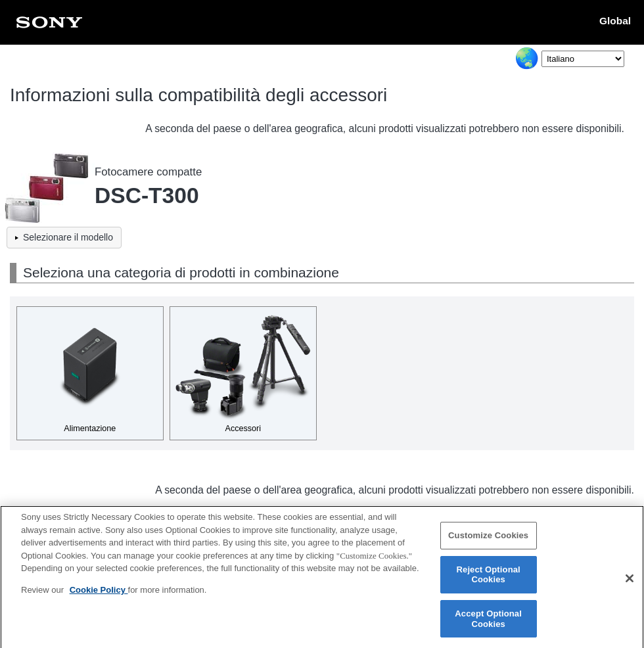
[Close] (630, 584)
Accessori (243, 428)
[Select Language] (583, 59)
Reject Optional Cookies (489, 580)
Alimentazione (90, 428)
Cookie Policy (99, 595)
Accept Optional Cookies (488, 625)
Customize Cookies (488, 541)
